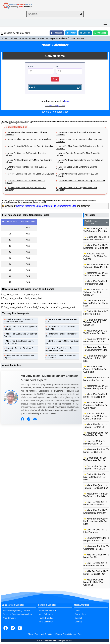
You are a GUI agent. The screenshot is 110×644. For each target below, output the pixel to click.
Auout (78, 611)
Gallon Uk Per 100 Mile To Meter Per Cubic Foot (96, 303)
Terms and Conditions (44, 634)
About (31, 634)
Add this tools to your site (55, 106)
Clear (55, 79)
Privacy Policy (62, 634)
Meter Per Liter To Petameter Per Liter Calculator (30, 139)
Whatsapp (100, 33)
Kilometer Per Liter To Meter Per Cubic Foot (96, 340)
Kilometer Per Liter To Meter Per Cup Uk (96, 451)
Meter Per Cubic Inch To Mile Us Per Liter (96, 434)
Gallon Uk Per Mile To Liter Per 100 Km (96, 313)
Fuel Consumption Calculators (54, 38)
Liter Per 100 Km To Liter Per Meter (95, 531)
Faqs (80, 634)
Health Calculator (46, 618)
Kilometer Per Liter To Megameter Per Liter (96, 379)
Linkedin (85, 33)
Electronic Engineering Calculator (18, 614)
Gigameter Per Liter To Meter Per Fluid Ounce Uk (95, 322)
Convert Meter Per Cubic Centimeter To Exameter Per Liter (46, 206)
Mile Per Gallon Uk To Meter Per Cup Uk (96, 556)
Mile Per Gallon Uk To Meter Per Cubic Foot (96, 573)
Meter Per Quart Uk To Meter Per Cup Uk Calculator (82, 181)
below (67, 101)
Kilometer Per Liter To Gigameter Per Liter (96, 548)
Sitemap (79, 622)
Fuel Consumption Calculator (96, 222)
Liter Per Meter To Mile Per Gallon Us (94, 442)
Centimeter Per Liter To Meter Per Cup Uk (95, 467)
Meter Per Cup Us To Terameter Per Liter (96, 283)
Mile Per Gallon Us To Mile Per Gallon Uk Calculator (31, 174)
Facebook (57, 33)
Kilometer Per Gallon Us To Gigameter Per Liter (59, 349)
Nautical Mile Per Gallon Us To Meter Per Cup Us (95, 256)
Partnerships (81, 614)
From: (31, 67)
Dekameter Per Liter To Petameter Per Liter (95, 459)
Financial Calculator (48, 611)
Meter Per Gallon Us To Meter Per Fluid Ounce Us (95, 292)
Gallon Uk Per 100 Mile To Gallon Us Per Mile (94, 477)
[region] (41, 252)
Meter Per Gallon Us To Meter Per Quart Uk (95, 387)
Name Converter (77, 38)
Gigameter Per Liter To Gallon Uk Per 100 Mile (95, 358)
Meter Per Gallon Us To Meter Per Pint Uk (95, 426)
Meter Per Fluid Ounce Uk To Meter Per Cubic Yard (95, 369)
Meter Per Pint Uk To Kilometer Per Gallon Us (96, 247)
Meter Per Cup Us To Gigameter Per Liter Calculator (31, 146)
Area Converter (10, 618)
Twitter (71, 33)
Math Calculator (46, 614)
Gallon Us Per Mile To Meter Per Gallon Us (96, 238)
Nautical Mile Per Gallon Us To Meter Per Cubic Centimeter (95, 416)
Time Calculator (46, 622)
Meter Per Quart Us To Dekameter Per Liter (95, 230)
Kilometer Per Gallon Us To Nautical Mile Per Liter (96, 521)
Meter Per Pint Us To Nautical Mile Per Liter (96, 512)
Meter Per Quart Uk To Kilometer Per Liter (95, 332)
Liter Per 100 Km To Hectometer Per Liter (95, 564)
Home (4, 38)
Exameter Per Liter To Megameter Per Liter (96, 539)
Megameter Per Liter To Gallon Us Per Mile (96, 495)
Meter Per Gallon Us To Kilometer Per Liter (95, 274)
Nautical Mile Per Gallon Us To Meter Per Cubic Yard (19, 321)
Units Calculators (30, 38)
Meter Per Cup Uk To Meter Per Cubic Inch (96, 396)
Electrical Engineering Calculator (17, 611)
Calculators (15, 38)
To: (58, 67)
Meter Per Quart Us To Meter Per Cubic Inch (96, 487)
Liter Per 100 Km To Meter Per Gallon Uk (95, 503)
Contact (78, 618)
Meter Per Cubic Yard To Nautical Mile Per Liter (96, 266)
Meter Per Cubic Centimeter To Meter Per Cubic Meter (96, 405)
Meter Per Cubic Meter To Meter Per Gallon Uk (93, 582)
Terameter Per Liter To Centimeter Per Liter (95, 349)
